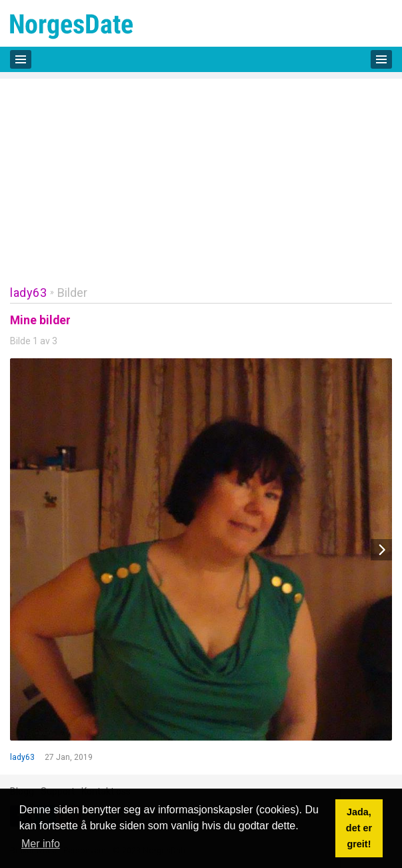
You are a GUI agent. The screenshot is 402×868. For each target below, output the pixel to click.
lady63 (28, 293)
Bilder (72, 293)
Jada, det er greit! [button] (359, 828)
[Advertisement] (201, 172)
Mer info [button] (41, 844)
